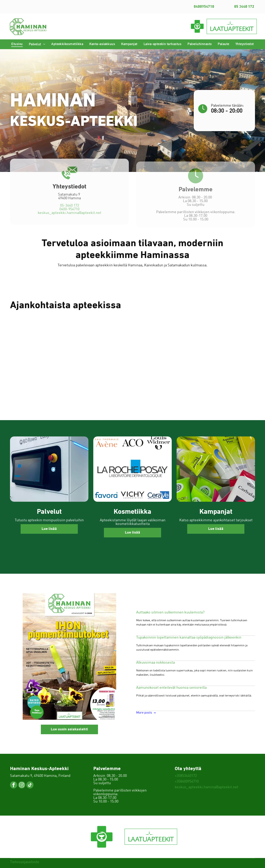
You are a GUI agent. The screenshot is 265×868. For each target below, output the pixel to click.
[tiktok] (30, 785)
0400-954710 (69, 215)
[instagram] (22, 785)
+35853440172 (186, 776)
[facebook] (14, 785)
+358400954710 (187, 782)
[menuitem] (17, 44)
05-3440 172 (70, 211)
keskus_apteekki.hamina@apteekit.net (70, 219)
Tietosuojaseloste (25, 862)
